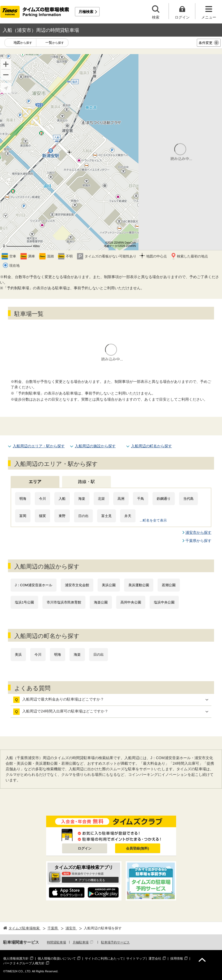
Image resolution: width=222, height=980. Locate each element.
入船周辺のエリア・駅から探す (39, 446)
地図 (23, 43)
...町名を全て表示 (153, 520)
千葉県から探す (198, 541)
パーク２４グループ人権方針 (24, 963)
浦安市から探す (198, 532)
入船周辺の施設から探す (95, 446)
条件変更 (209, 43)
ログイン (85, 848)
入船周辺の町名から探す (151, 446)
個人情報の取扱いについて (57, 959)
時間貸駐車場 (56, 942)
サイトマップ (136, 959)
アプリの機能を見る (92, 880)
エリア (35, 482)
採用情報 (177, 959)
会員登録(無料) (138, 848)
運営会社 (155, 959)
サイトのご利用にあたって (104, 959)
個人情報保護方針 (16, 959)
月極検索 (86, 12)
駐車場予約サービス (115, 942)
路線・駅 (86, 482)
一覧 (55, 43)
